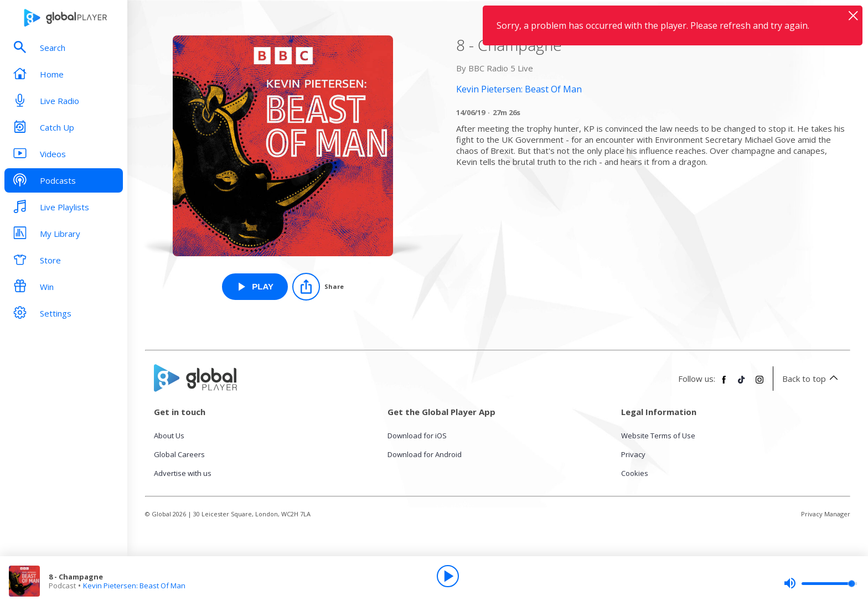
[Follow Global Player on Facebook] (724, 384)
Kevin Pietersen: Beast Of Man (134, 586)
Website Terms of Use (658, 436)
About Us (169, 436)
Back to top (812, 379)
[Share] (318, 287)
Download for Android (425, 454)
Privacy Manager (826, 514)
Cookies (635, 473)
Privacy (633, 454)
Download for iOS (417, 436)
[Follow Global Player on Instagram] (759, 384)
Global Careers (179, 454)
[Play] (448, 576)
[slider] (820, 583)
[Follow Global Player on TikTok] (742, 384)
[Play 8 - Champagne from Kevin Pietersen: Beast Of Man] (255, 287)
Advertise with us (183, 473)
